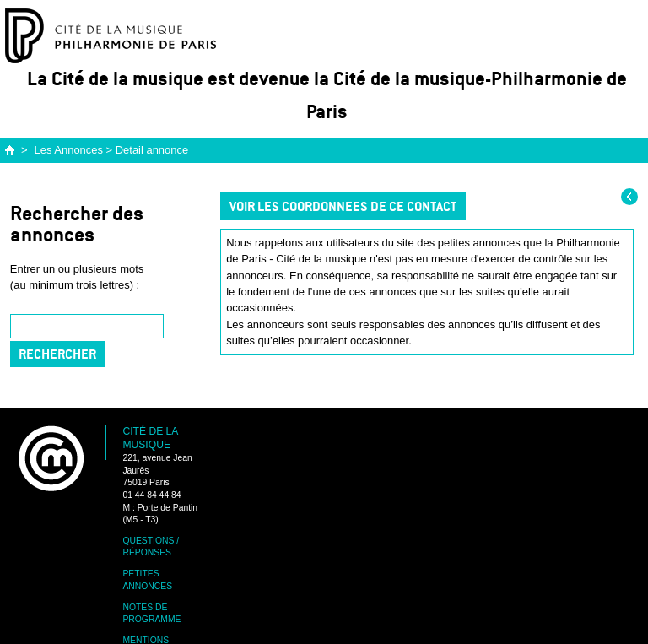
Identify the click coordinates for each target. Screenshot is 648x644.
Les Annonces (69, 150)
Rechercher (57, 354)
